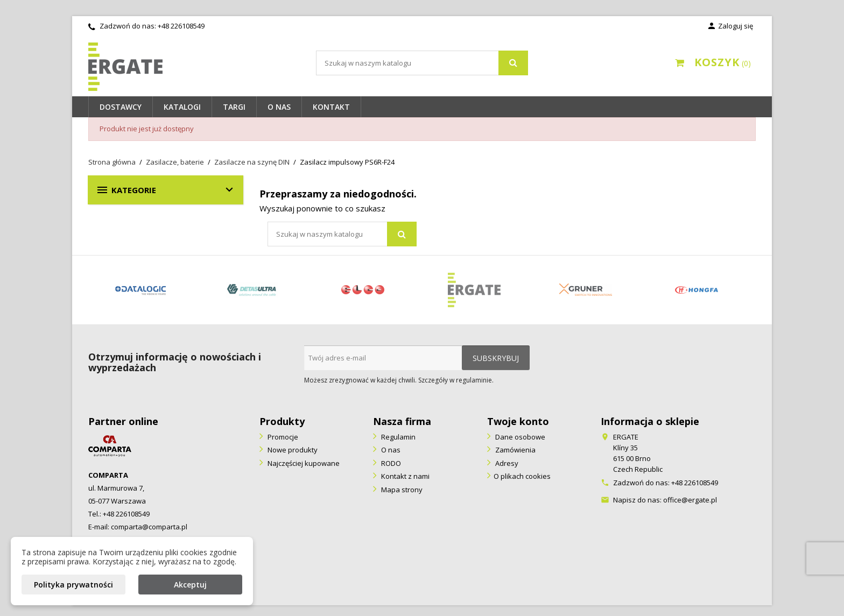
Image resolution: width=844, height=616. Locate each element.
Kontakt (331, 107)
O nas (279, 107)
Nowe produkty (292, 450)
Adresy (506, 463)
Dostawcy (121, 107)
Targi (234, 107)
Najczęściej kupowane (303, 463)
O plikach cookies (522, 476)
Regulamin (398, 437)
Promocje (282, 437)
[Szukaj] (422, 63)
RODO (390, 463)
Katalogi (182, 107)
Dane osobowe (519, 437)
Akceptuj (190, 585)
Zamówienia (515, 450)
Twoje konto (518, 421)
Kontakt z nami (405, 476)
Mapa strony (401, 490)
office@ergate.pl (690, 500)
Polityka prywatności (73, 585)
